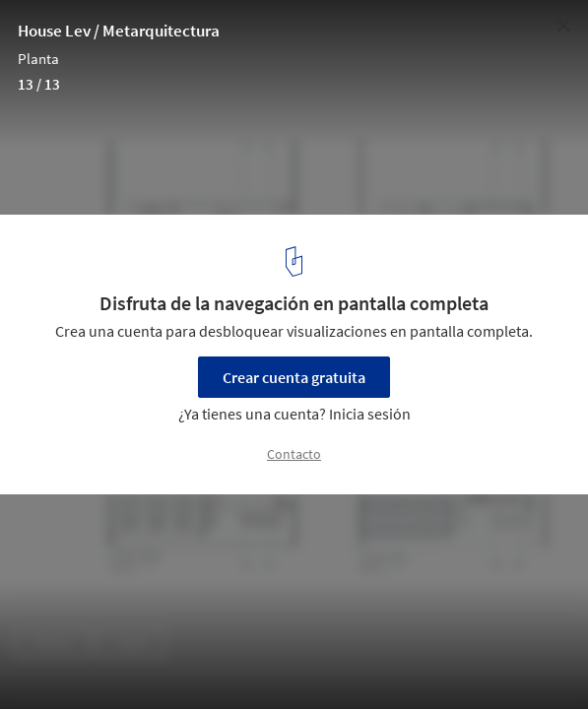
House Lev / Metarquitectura (119, 31)
